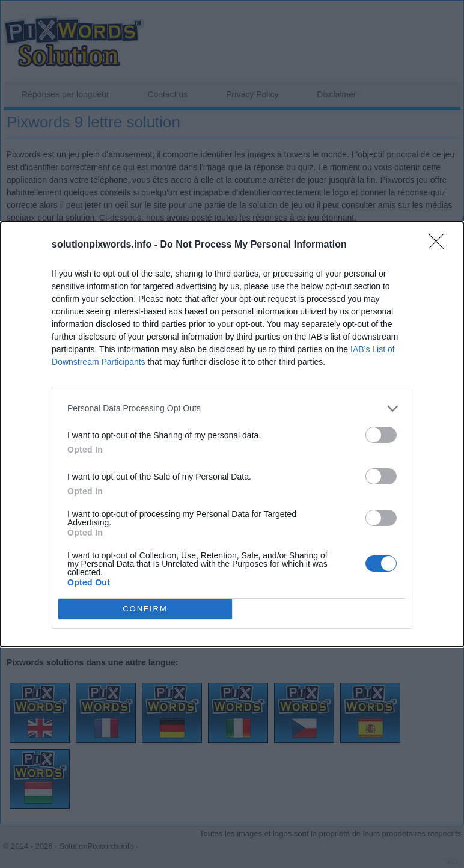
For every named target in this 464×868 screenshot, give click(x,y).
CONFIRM (145, 608)
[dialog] (232, 434)
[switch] (381, 435)
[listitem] (232, 408)
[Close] (440, 245)
